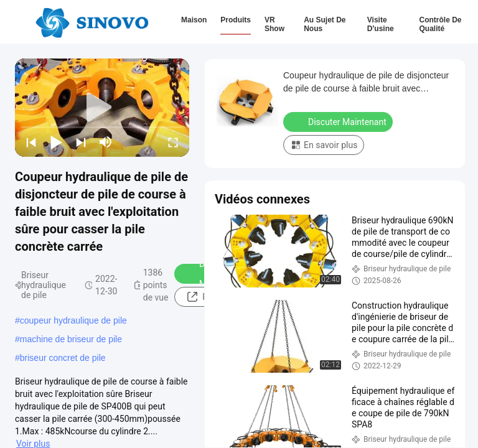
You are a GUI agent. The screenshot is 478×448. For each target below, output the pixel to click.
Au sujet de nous (325, 24)
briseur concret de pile (63, 358)
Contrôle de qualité (440, 24)
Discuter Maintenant (339, 121)
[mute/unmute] (106, 142)
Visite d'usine (381, 24)
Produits (236, 20)
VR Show (274, 24)
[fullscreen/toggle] (173, 142)
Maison (194, 20)
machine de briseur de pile (71, 339)
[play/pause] (56, 142)
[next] (81, 142)
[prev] (31, 142)
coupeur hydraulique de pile (73, 320)
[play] (102, 108)
